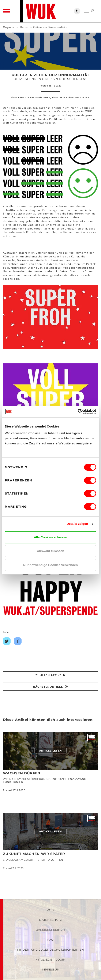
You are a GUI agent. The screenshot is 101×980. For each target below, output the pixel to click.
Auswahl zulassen (50, 551)
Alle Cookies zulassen (50, 537)
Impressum (51, 969)
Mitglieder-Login (50, 959)
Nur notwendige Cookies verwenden (50, 565)
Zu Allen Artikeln (50, 675)
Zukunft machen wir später (34, 854)
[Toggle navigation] (6, 11)
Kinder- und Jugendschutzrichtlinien (51, 950)
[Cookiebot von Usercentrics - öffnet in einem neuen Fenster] (78, 412)
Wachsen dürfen (22, 773)
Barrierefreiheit (50, 930)
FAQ (50, 940)
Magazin (9, 27)
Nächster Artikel (50, 687)
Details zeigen (77, 524)
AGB (51, 910)
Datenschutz (50, 920)
